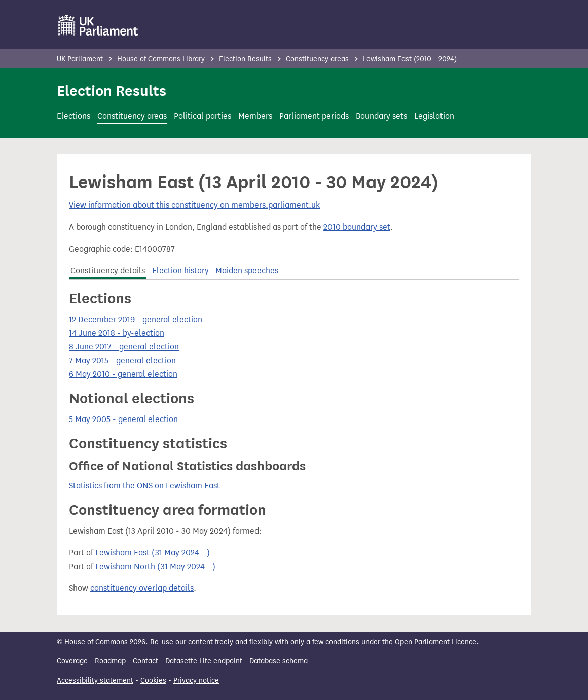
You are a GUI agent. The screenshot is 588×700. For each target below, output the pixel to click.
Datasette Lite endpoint (204, 661)
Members (255, 116)
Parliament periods (314, 116)
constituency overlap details (142, 588)
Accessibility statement (95, 680)
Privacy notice (196, 680)
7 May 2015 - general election (122, 360)
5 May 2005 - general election (123, 419)
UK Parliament (80, 59)
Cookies (153, 680)
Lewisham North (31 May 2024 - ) (155, 566)
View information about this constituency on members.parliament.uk (194, 205)
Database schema (279, 661)
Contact (145, 661)
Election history (180, 271)
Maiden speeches (247, 271)
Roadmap (110, 661)
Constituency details (108, 271)
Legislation (434, 116)
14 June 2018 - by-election (117, 333)
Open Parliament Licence (436, 642)
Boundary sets (381, 116)
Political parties (203, 116)
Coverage (72, 661)
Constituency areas (318, 59)
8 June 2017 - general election (124, 347)
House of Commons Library (161, 59)
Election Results (245, 59)
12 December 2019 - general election (136, 319)
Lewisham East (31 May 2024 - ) (153, 553)
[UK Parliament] (98, 25)
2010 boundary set (357, 227)
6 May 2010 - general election (123, 374)
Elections (73, 116)
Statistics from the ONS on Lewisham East (144, 486)
